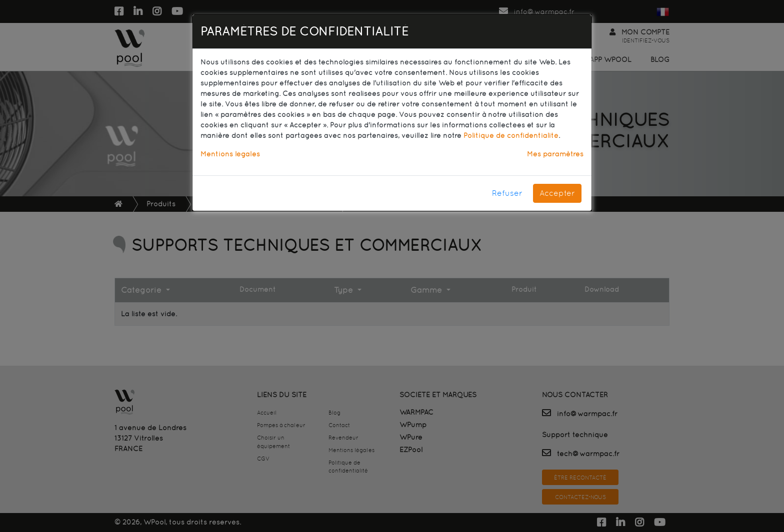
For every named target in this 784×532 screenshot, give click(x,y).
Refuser (507, 193)
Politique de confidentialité (511, 135)
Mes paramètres (555, 154)
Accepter (557, 193)
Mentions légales (230, 154)
